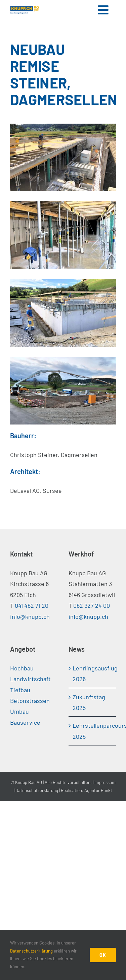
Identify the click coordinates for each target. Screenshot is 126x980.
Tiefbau (20, 690)
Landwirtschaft (30, 679)
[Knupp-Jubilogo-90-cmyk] (25, 9)
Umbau (19, 711)
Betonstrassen (30, 701)
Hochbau (22, 668)
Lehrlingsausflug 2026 (93, 673)
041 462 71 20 (32, 605)
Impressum (105, 782)
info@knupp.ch (30, 616)
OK (103, 955)
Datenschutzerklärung (37, 790)
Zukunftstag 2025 (89, 702)
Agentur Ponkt (98, 790)
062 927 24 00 (92, 605)
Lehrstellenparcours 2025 (93, 731)
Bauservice (25, 722)
